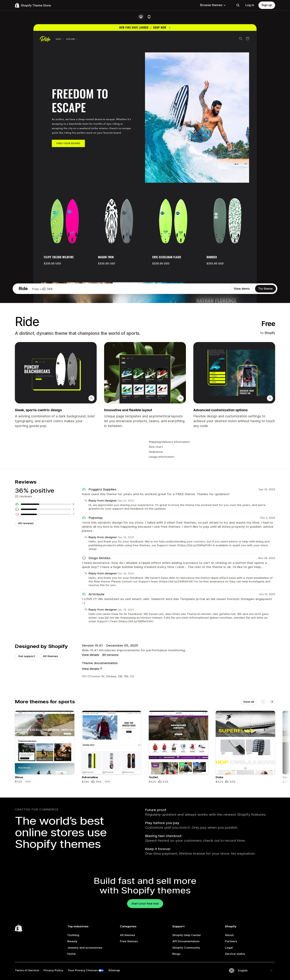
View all (249, 823)
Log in (250, 5)
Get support (27, 769)
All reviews (26, 613)
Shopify (270, 333)
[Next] (272, 823)
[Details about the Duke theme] (245, 876)
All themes (50, 769)
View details (90, 768)
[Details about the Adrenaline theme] (112, 876)
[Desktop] (141, 17)
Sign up (267, 5)
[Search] (238, 5)
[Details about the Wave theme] (45, 876)
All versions (110, 768)
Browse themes (213, 5)
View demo (242, 289)
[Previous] (263, 823)
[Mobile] (149, 17)
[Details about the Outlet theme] (178, 876)
